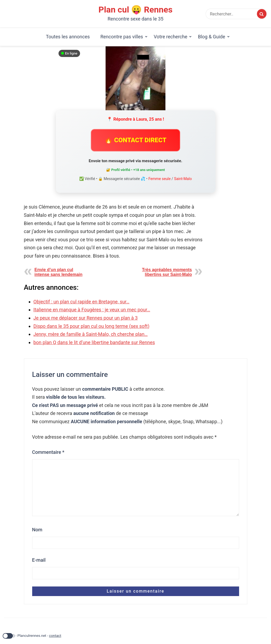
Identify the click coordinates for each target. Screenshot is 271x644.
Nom (37, 530)
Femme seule (160, 179)
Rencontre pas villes (122, 37)
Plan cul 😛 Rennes (135, 10)
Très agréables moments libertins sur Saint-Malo (167, 272)
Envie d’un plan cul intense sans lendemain (59, 272)
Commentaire (48, 452)
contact (55, 635)
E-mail (39, 560)
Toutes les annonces (68, 37)
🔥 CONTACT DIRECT (135, 140)
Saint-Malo (183, 179)
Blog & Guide (211, 37)
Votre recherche (170, 37)
